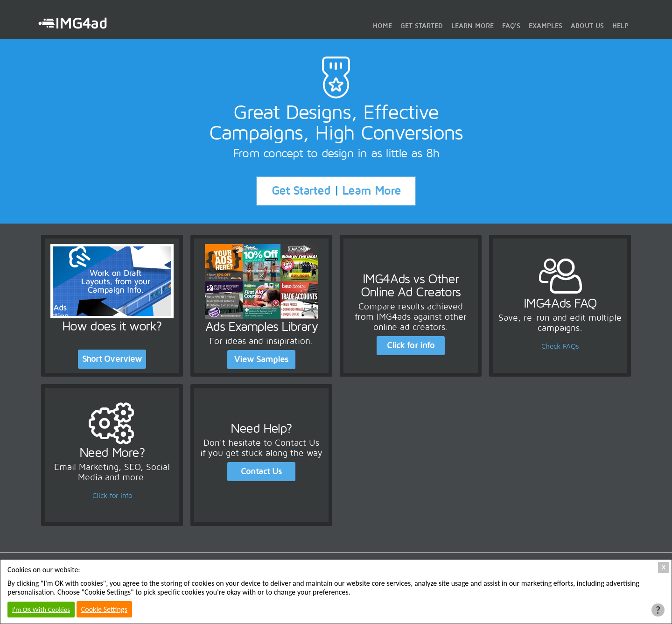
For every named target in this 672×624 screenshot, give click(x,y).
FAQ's (511, 26)
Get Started (422, 26)
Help (620, 26)
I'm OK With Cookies (41, 610)
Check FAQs (560, 346)
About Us (587, 26)
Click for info (411, 345)
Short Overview (112, 359)
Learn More (472, 26)
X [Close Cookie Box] (664, 567)
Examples (546, 26)
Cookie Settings (104, 609)
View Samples (262, 359)
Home (382, 26)
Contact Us (261, 471)
